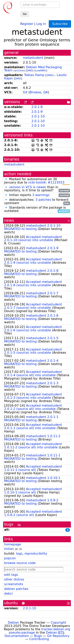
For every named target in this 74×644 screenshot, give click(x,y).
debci (8, 594)
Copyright (58, 623)
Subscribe (60, 24)
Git (25, 92)
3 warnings (41, 195)
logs (19, 554)
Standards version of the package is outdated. (37, 209)
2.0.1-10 (38, 116)
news (9, 220)
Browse (35, 92)
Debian (14, 623)
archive (19, 70)
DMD (30, 70)
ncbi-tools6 (37, 182)
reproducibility (36, 554)
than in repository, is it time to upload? (37, 189)
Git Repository (58, 636)
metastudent (33, 58)
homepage (13, 544)
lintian (9, 549)
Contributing (39, 639)
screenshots (14, 584)
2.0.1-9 (37, 112)
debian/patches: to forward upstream (37, 202)
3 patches (43, 200)
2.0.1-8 (37, 107)
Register (27, 24)
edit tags (11, 575)
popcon (10, 558)
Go (25, 14)
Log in (41, 24)
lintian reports (37, 195)
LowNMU (41, 70)
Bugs (38, 636)
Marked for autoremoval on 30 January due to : (37, 181)
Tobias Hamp (34, 75)
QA (46, 92)
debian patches (16, 589)
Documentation (17, 636)
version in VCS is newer (28, 187)
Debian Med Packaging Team (33, 69)
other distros (14, 579)
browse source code (20, 563)
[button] (6, 179)
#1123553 (56, 182)
